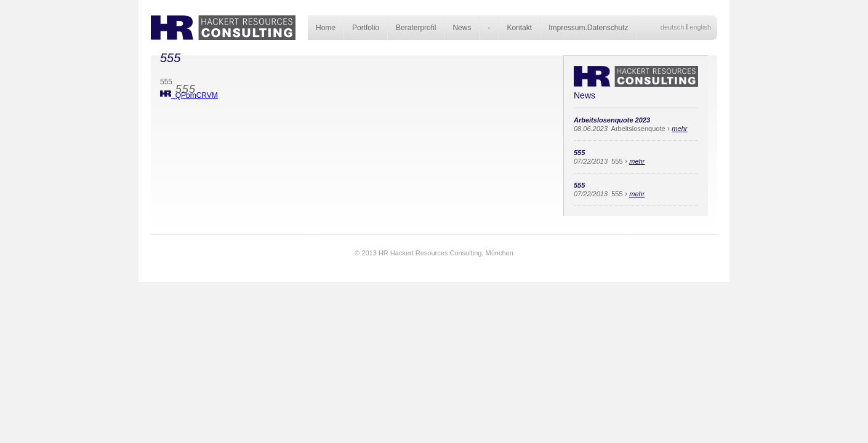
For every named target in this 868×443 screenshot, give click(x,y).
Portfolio (366, 28)
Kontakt (519, 28)
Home (326, 28)
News (462, 28)
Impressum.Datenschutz (588, 28)
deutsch (673, 27)
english (700, 27)
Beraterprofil (416, 28)
